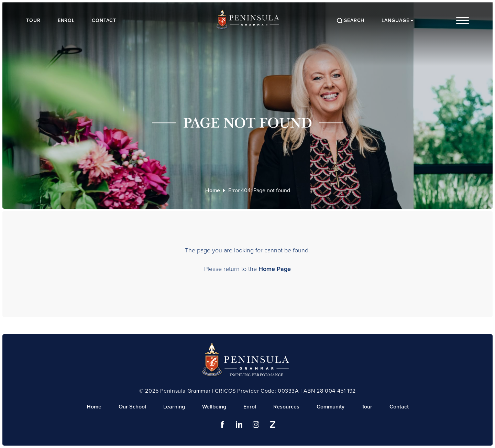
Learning (174, 407)
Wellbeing (214, 407)
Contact (105, 20)
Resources (286, 407)
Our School (132, 407)
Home (213, 190)
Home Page (275, 269)
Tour (34, 20)
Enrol (67, 20)
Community (331, 407)
